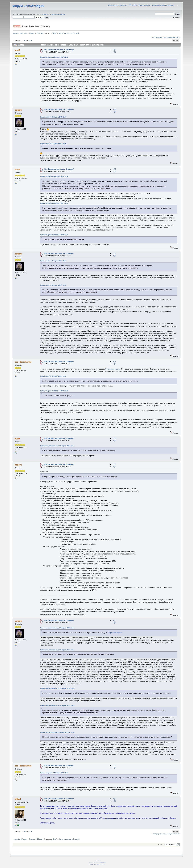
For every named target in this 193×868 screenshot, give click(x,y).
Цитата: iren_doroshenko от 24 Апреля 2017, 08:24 (57, 446)
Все (30, 40)
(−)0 (114, 52)
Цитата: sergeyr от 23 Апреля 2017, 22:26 (54, 57)
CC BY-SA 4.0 (98, 860)
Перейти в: (161, 845)
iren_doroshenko (23, 362)
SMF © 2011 (97, 862)
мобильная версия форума (163, 5)
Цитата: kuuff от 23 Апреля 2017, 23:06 (53, 117)
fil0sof (55, 33)
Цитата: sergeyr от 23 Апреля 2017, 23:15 (54, 177)
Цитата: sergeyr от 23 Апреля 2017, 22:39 (54, 391)
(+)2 (114, 253)
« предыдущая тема (159, 37)
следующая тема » (174, 37)
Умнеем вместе (145, 5)
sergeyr (18, 110)
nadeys (18, 465)
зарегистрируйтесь (58, 14)
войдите (45, 14)
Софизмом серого (112, 369)
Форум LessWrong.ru (28, 6)
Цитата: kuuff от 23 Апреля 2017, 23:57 (53, 261)
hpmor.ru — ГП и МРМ (128, 5)
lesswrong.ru (113, 5)
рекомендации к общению (88, 813)
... (23, 40)
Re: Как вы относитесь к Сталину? (59, 50)
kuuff (17, 50)
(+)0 (114, 50)
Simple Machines (103, 862)
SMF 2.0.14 (91, 862)
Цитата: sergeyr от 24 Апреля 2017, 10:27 (54, 773)
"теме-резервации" (109, 818)
